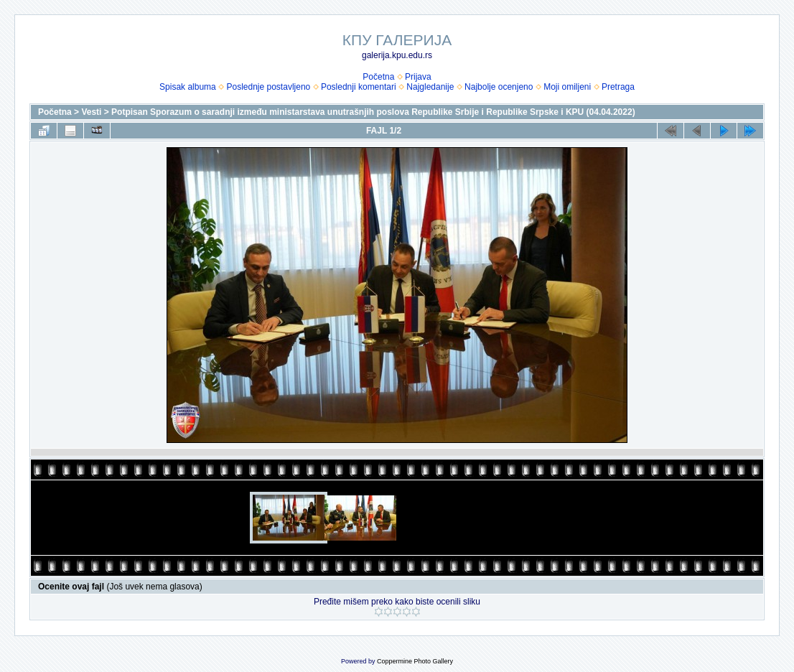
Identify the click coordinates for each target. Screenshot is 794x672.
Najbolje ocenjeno (499, 87)
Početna (378, 77)
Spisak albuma (188, 87)
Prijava (418, 77)
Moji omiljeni (567, 87)
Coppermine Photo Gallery (415, 661)
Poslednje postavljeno (268, 87)
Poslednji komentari (359, 87)
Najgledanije (430, 87)
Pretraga (618, 87)
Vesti (91, 112)
